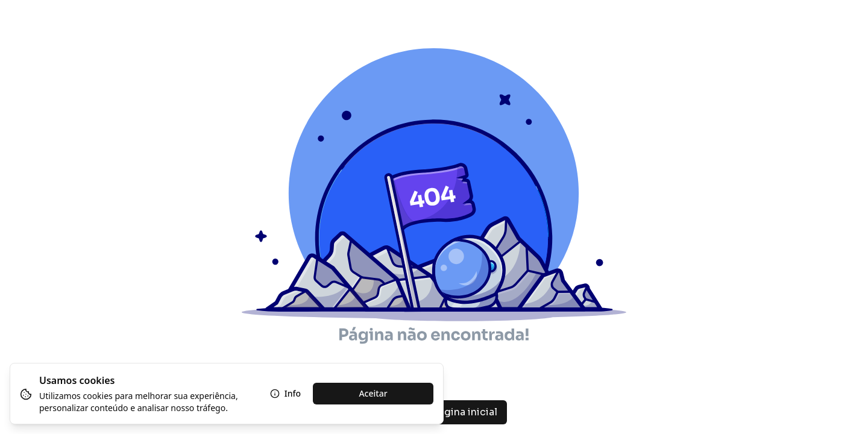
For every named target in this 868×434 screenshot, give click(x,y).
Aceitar (373, 393)
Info (285, 393)
